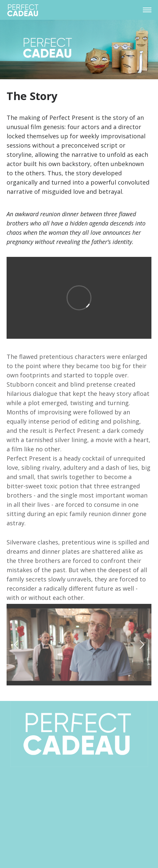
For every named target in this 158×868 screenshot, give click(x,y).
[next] (141, 644)
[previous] (17, 644)
